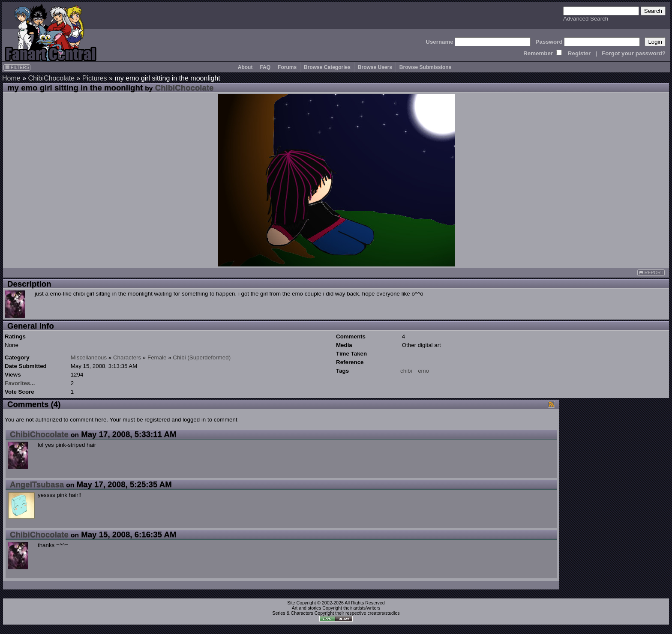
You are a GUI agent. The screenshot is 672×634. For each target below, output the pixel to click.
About (245, 67)
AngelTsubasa (37, 484)
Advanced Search (586, 19)
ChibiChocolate (51, 78)
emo (423, 371)
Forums (287, 67)
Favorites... (20, 383)
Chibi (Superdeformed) (202, 357)
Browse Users (375, 67)
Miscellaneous (89, 357)
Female (157, 357)
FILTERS (17, 67)
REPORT (651, 273)
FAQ (265, 67)
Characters (127, 357)
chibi (406, 371)
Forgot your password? (634, 53)
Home (11, 78)
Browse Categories (327, 67)
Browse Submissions (425, 67)
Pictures (95, 78)
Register (579, 53)
